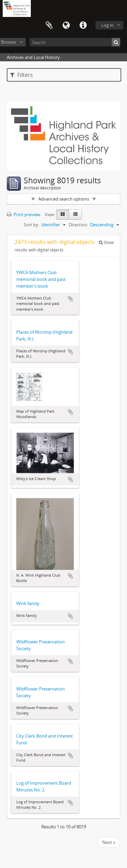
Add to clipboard (70, 299)
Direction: (78, 225)
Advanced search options (64, 199)
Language (66, 25)
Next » (109, 842)
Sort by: (31, 225)
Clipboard (49, 25)
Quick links (83, 25)
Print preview (24, 214)
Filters (22, 75)
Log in (107, 25)
